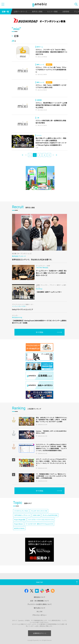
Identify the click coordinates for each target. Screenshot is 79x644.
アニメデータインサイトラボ (39, 511)
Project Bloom (19, 524)
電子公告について (39, 608)
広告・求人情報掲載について (40, 601)
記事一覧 (5, 11)
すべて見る (39, 332)
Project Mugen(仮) (20, 520)
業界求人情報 (37, 11)
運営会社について (39, 597)
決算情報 (66, 11)
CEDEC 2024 (36, 515)
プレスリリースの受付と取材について (39, 604)
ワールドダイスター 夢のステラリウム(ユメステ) (39, 524)
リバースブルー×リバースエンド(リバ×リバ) (41, 520)
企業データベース (20, 11)
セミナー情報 (52, 11)
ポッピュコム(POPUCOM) (50, 515)
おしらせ (39, 611)
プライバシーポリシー (39, 615)
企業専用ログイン (40, 633)
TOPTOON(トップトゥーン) (22, 515)
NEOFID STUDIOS (19, 528)
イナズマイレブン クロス (21, 511)
